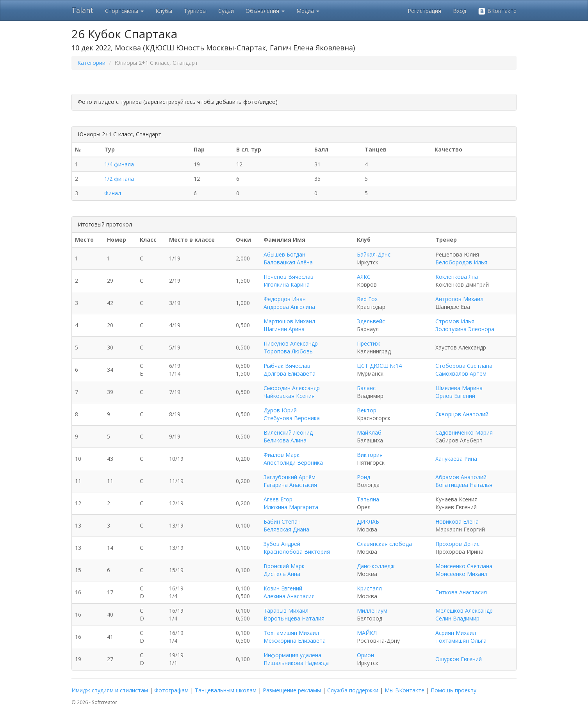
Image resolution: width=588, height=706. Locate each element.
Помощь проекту (453, 690)
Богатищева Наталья (464, 485)
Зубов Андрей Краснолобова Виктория (297, 548)
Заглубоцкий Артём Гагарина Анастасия (290, 481)
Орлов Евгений (455, 396)
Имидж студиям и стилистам (110, 690)
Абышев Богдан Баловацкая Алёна (288, 258)
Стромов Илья (455, 321)
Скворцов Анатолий (462, 414)
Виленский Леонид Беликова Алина (288, 436)
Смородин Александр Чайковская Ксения (292, 392)
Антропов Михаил (459, 299)
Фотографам (171, 690)
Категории (91, 63)
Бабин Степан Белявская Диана (286, 525)
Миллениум (372, 611)
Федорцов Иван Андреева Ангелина (289, 303)
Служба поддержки (353, 690)
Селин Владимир (457, 618)
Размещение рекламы (292, 690)
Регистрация (424, 11)
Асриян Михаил (456, 633)
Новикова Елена (457, 521)
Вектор (367, 410)
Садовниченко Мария (464, 432)
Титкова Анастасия (461, 592)
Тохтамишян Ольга (461, 641)
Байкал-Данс (374, 254)
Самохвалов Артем (461, 374)
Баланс (366, 388)
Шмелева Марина (459, 388)
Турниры (195, 11)
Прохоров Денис (457, 544)
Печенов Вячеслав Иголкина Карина (289, 281)
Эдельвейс (371, 321)
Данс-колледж (376, 566)
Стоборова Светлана (464, 366)
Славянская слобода (384, 544)
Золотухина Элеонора (465, 329)
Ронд (363, 477)
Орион (365, 655)
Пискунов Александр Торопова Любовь (291, 347)
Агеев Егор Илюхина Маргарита (291, 503)
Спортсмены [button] (124, 11)
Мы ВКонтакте (404, 690)
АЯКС (364, 277)
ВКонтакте (497, 11)
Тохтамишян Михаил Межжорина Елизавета (295, 637)
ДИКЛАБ (368, 521)
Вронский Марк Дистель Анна (284, 570)
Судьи (226, 11)
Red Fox (367, 299)
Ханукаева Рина (456, 459)
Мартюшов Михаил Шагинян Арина (289, 325)
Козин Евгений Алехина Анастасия (289, 592)
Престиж (369, 343)
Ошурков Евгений (459, 659)
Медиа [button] (308, 11)
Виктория (370, 455)
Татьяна (368, 499)
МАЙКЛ (367, 633)
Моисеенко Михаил (461, 574)
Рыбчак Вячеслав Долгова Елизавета (290, 370)
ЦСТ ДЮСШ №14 (379, 366)
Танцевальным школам (226, 690)
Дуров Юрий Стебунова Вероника (292, 414)
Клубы (164, 11)
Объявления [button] (265, 11)
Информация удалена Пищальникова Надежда (296, 659)
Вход (460, 11)
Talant (82, 10)
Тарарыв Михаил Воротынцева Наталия (294, 614)
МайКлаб (369, 432)
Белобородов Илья (461, 262)
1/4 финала (119, 164)
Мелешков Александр (464, 611)
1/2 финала (119, 179)
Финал (113, 193)
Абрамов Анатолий (461, 477)
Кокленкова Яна (457, 277)
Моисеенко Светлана (464, 566)
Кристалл (369, 588)
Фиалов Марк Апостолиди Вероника (293, 459)
